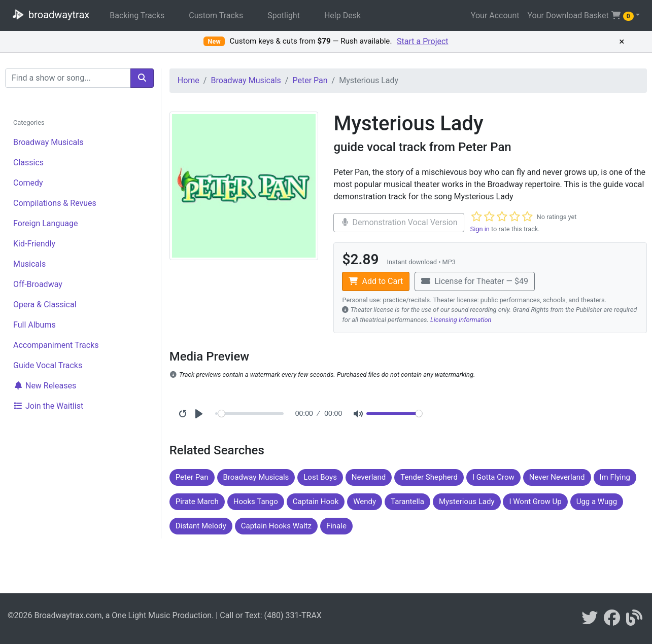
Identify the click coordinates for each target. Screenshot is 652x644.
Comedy (28, 183)
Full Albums (35, 325)
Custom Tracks (216, 15)
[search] (142, 78)
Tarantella (407, 502)
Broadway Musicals (48, 142)
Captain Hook (316, 502)
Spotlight (284, 15)
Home (188, 80)
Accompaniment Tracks (56, 345)
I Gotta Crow (493, 477)
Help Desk (342, 15)
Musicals (29, 264)
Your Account (495, 15)
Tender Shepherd (429, 477)
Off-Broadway (38, 284)
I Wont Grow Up (535, 502)
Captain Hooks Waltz (276, 526)
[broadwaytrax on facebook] (612, 621)
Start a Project (423, 41)
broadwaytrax (49, 14)
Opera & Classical (45, 305)
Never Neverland (557, 477)
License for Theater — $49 (475, 281)
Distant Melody (201, 526)
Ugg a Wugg (597, 502)
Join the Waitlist (48, 406)
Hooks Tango (256, 502)
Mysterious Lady (467, 502)
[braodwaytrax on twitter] (590, 621)
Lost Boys (320, 477)
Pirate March (197, 502)
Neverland (369, 477)
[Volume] (394, 414)
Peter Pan (310, 80)
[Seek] (251, 414)
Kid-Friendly (34, 244)
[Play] (199, 414)
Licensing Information (461, 320)
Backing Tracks (137, 15)
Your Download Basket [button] (580, 16)
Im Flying (615, 477)
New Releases (45, 386)
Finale (336, 526)
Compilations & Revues (55, 203)
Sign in (480, 229)
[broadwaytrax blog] (634, 621)
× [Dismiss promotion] (622, 42)
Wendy (365, 502)
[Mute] (358, 414)
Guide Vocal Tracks (48, 365)
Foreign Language (45, 223)
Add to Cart (376, 281)
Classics (28, 163)
